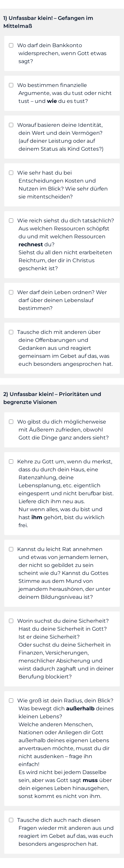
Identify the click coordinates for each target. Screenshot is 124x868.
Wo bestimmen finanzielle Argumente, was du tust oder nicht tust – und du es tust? (60, 93)
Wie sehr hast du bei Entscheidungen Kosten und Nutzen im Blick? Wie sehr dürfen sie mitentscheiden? (58, 185)
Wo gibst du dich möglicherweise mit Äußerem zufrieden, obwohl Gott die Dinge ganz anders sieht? (59, 430)
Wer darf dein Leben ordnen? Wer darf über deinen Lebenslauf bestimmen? (58, 300)
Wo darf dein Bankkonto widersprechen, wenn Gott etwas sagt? (58, 53)
